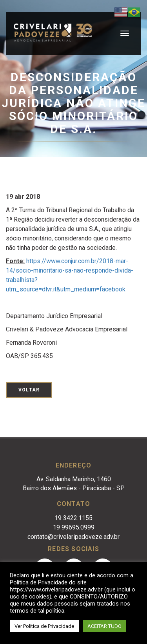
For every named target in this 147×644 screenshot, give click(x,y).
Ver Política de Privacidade (44, 626)
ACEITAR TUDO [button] (104, 626)
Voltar (29, 390)
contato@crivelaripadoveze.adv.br (73, 537)
